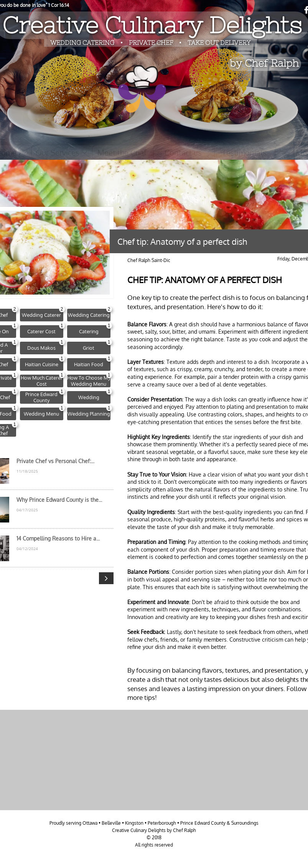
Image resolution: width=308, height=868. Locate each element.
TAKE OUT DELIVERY (219, 43)
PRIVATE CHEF (152, 43)
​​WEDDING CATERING (82, 43)
